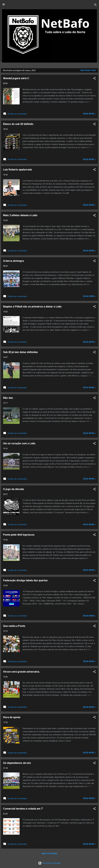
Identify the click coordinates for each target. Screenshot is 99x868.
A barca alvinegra (13, 261)
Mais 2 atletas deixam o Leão (20, 215)
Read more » (90, 114)
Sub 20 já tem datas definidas (20, 352)
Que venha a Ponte (14, 626)
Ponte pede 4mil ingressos (19, 535)
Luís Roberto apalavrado (18, 170)
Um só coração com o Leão (19, 443)
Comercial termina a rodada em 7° (23, 809)
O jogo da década (13, 489)
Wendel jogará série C (16, 78)
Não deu (8, 398)
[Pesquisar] (95, 5)
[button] (94, 79)
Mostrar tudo (88, 70)
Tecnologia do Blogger (50, 863)
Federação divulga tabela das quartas (25, 580)
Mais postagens (49, 854)
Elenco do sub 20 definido (18, 124)
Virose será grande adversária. (21, 672)
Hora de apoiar (12, 717)
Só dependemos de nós (17, 763)
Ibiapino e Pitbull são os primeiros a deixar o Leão (32, 307)
